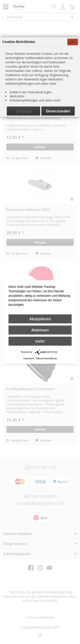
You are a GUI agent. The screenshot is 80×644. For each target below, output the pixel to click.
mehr (40, 341)
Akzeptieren (40, 319)
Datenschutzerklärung (46, 358)
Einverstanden (58, 111)
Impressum (29, 358)
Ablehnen (40, 330)
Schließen (23, 111)
